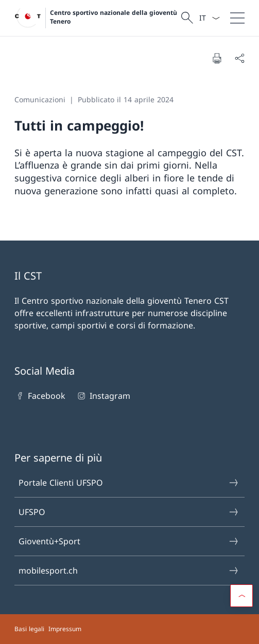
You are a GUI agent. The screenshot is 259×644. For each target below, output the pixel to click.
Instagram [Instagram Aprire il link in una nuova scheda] (103, 396)
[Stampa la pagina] (217, 58)
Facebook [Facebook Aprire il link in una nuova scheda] (40, 396)
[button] (241, 596)
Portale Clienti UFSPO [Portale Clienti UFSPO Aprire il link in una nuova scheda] (129, 483)
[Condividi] (239, 58)
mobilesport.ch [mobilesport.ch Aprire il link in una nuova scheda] (129, 571)
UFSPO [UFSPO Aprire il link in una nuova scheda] (129, 512)
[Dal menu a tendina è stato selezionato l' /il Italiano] (209, 18)
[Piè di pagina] (129, 629)
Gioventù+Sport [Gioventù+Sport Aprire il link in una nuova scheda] (129, 541)
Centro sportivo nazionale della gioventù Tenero (114, 17)
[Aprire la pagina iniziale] (96, 18)
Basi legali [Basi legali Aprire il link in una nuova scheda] (29, 629)
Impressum (65, 629)
